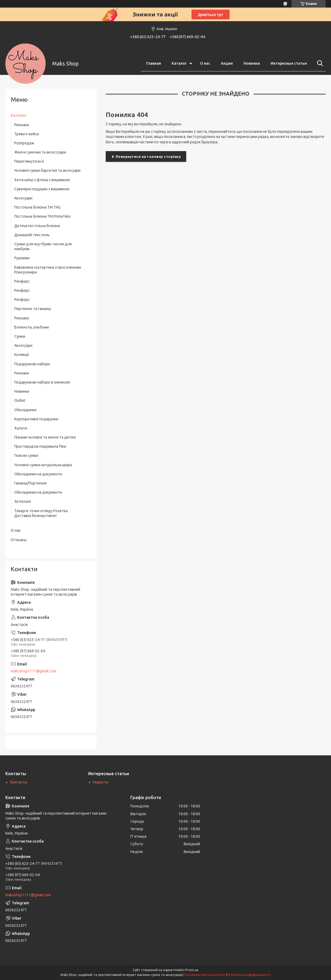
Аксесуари (23, 198)
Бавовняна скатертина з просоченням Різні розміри (48, 270)
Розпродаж (24, 143)
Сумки (20, 336)
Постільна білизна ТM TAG (37, 207)
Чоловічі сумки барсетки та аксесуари (47, 170)
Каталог (179, 63)
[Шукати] (319, 63)
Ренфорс (22, 281)
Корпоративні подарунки (36, 419)
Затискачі (23, 501)
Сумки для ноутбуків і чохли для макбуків (43, 246)
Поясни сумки (26, 456)
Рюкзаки (22, 125)
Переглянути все (29, 161)
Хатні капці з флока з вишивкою (42, 180)
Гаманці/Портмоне (30, 483)
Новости (101, 782)
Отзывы (19, 540)
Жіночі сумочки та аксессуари (40, 152)
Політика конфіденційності (249, 975)
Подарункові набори (32, 364)
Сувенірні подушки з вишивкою (42, 189)
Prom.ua (192, 970)
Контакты (19, 782)
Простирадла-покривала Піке (40, 446)
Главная (154, 63)
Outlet (20, 400)
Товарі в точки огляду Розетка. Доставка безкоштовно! (41, 513)
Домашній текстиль (32, 235)
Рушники (22, 258)
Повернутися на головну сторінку (148, 156)
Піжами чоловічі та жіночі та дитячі (45, 437)
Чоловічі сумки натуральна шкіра (43, 465)
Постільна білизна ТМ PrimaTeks (43, 216)
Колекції (22, 355)
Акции (227, 63)
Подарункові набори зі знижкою (42, 382)
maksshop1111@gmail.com (34, 671)
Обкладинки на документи (38, 474)
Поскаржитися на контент (205, 975)
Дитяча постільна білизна (37, 226)
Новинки (252, 63)
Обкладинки (25, 410)
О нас (205, 63)
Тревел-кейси (27, 134)
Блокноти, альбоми (32, 327)
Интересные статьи (289, 63)
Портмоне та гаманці (33, 309)
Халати (21, 428)
